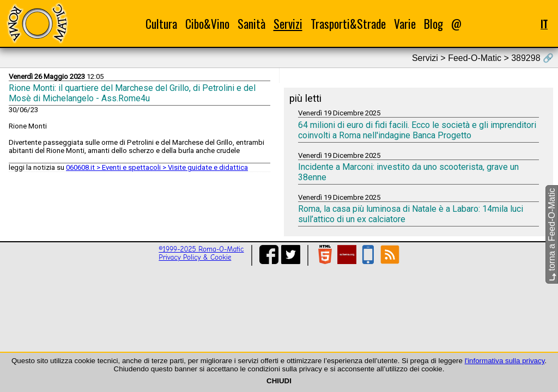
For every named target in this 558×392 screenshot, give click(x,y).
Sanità (251, 24)
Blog (433, 24)
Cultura (161, 24)
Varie (405, 24)
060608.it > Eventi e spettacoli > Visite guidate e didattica (157, 167)
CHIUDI (279, 381)
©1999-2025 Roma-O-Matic (201, 249)
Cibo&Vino (207, 24)
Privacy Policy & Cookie (195, 257)
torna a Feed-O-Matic (552, 235)
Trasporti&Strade (348, 24)
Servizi (288, 24)
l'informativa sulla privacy (505, 361)
